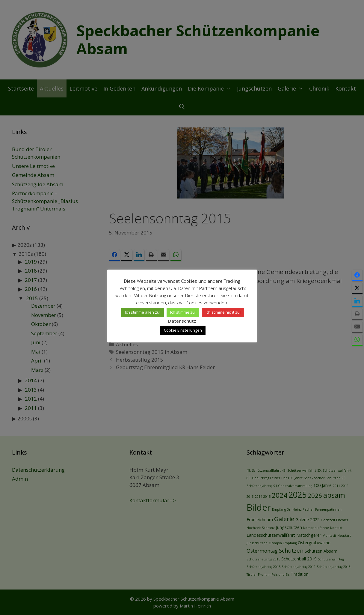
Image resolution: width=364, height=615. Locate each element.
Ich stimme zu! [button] (183, 312)
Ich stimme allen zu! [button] (143, 312)
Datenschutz (182, 321)
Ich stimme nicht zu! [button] (223, 312)
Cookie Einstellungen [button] (183, 330)
